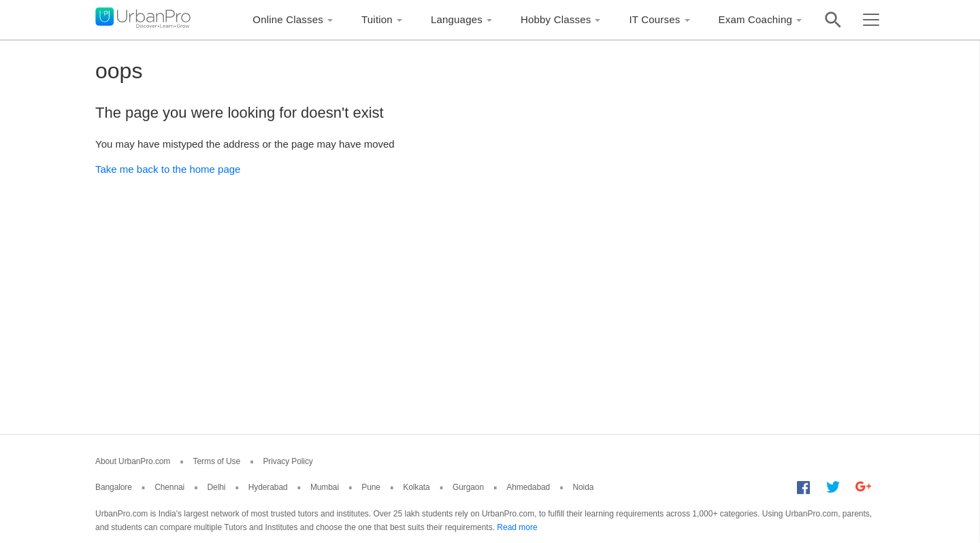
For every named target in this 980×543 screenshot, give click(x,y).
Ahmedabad (528, 487)
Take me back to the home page (168, 169)
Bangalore (114, 487)
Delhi (217, 487)
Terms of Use (217, 461)
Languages (457, 19)
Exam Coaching (756, 19)
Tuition (377, 19)
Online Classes (288, 19)
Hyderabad (268, 487)
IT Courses (654, 19)
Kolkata (416, 487)
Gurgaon (468, 487)
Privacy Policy (288, 461)
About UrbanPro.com (133, 461)
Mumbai (325, 487)
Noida (583, 487)
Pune (371, 487)
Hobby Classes (556, 19)
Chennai (169, 487)
